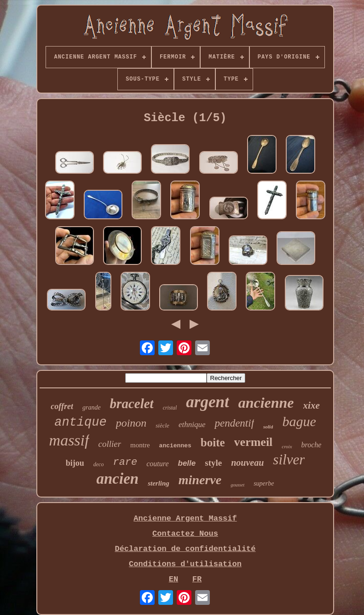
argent (207, 402)
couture (157, 464)
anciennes (175, 446)
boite (213, 442)
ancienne (266, 403)
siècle (162, 425)
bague (299, 421)
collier (110, 444)
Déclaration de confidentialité (185, 549)
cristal (170, 408)
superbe (264, 483)
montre (140, 445)
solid (268, 427)
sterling (159, 483)
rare (125, 462)
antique (80, 422)
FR (197, 579)
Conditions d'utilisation (185, 564)
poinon (131, 423)
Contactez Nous (185, 534)
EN (173, 579)
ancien (117, 479)
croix (287, 446)
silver (289, 460)
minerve (200, 480)
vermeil (254, 442)
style (213, 463)
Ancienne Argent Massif (185, 518)
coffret (62, 406)
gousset (237, 485)
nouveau (247, 463)
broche (312, 445)
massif (69, 440)
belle (187, 463)
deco (99, 464)
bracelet (132, 404)
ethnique (192, 425)
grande (92, 407)
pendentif (234, 423)
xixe (312, 405)
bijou (75, 463)
